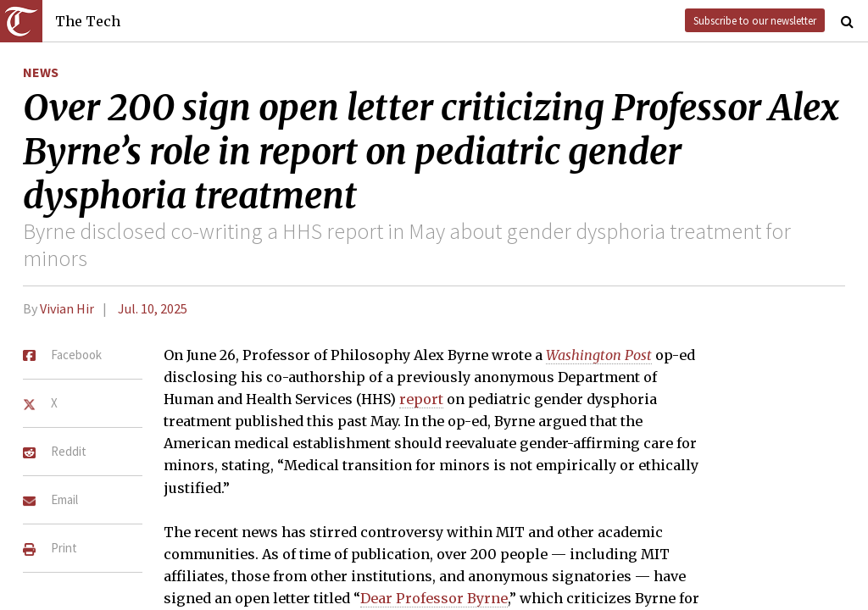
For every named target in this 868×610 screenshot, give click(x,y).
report (421, 399)
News (41, 72)
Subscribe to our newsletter (755, 20)
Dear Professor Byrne (434, 598)
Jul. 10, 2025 (153, 308)
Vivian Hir (67, 308)
